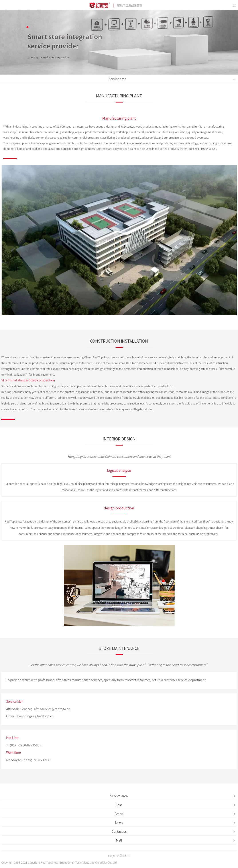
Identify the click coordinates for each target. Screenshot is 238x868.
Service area (172, 79)
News (175, 823)
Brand (175, 814)
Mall (176, 840)
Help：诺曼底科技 (119, 856)
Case (176, 805)
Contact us (174, 832)
